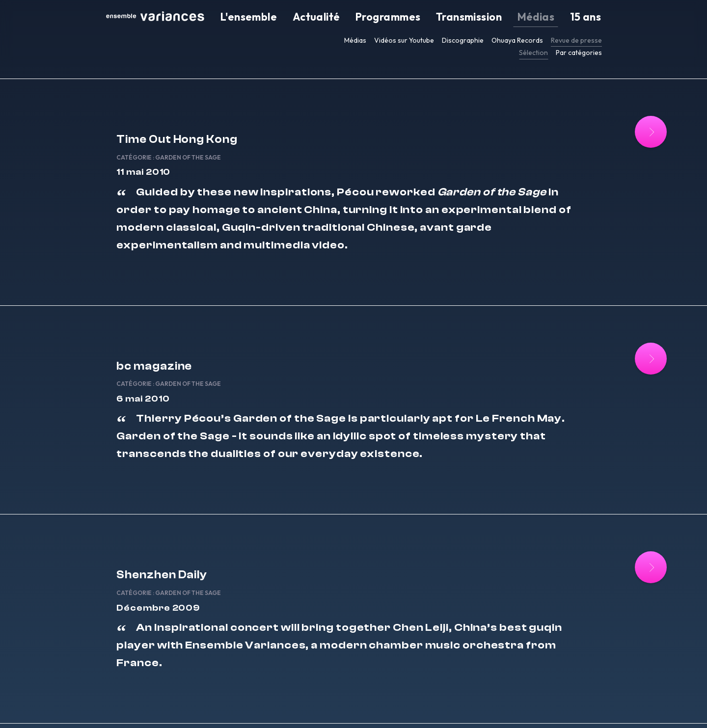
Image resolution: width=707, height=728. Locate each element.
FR (477, 707)
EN (487, 707)
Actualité (392, 17)
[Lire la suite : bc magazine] (600, 345)
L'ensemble (343, 17)
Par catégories (579, 53)
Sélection (533, 53)
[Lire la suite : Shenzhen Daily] (600, 558)
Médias (556, 17)
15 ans (592, 17)
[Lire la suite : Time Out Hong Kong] (600, 132)
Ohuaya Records (517, 40)
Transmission (506, 17)
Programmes (446, 17)
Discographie (463, 40)
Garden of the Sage (248, 133)
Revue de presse (576, 40)
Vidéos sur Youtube (404, 40)
